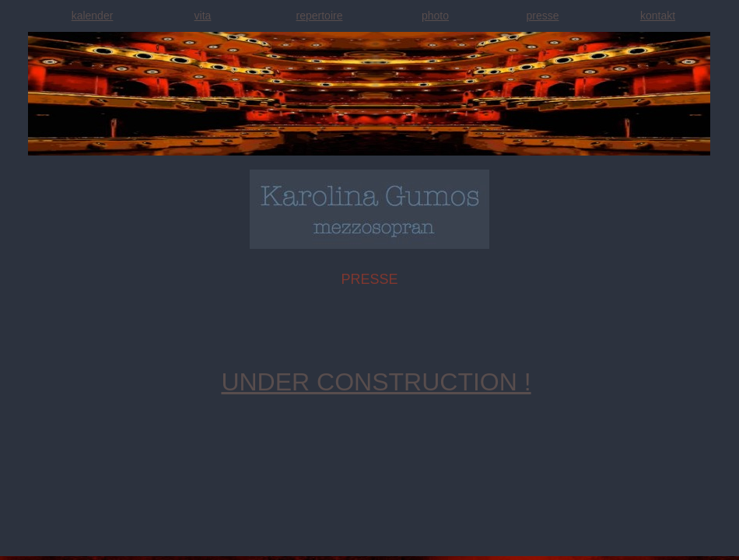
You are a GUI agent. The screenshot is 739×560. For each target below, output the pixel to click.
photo (435, 16)
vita (203, 16)
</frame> (42, 547)
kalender (93, 16)
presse (542, 16)
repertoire (320, 16)
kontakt (658, 16)
